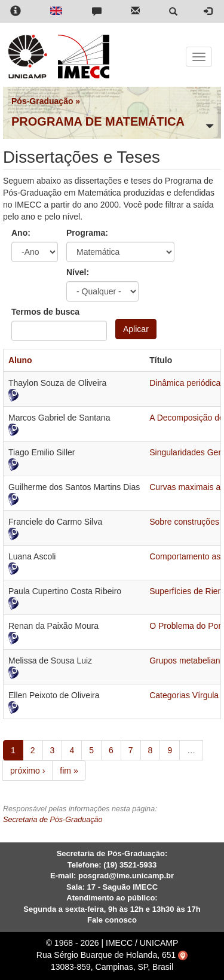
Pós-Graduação (42, 101)
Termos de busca (45, 312)
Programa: (87, 233)
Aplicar (136, 329)
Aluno (20, 360)
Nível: (78, 272)
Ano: (21, 233)
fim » (69, 771)
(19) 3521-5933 (130, 865)
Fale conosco (112, 920)
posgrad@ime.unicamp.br (126, 876)
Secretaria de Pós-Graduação (53, 820)
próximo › (27, 771)
